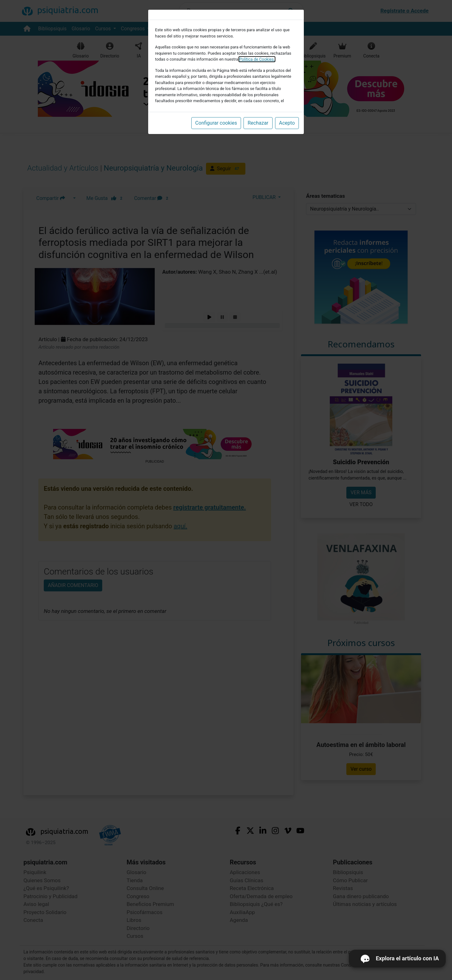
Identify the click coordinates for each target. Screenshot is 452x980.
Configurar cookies (216, 123)
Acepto (287, 123)
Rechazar (258, 123)
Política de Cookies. (257, 59)
